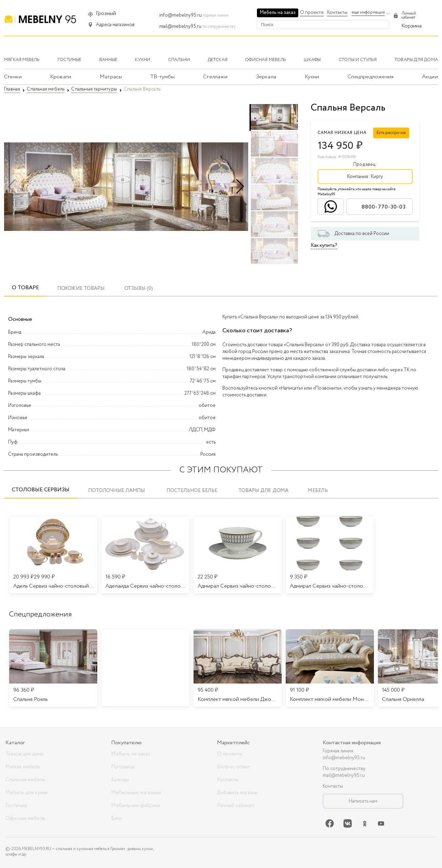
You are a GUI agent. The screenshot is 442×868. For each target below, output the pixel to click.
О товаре (25, 288)
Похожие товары (81, 289)
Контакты (337, 13)
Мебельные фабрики (136, 806)
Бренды (120, 780)
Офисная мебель (25, 818)
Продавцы (123, 767)
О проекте (312, 13)
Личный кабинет (236, 806)
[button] (240, 186)
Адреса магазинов (115, 25)
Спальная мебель (25, 780)
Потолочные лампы (116, 491)
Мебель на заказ (278, 13)
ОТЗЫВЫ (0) (139, 289)
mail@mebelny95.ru (180, 26)
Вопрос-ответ (234, 767)
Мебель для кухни (26, 793)
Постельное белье (192, 491)
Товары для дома (263, 491)
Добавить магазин (237, 793)
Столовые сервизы (41, 490)
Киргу (377, 177)
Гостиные (16, 806)
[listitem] (53, 668)
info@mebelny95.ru (180, 15)
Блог (117, 818)
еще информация (368, 12)
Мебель (318, 491)
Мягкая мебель (23, 767)
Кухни (312, 77)
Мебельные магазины (136, 793)
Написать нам (363, 801)
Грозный (106, 13)
